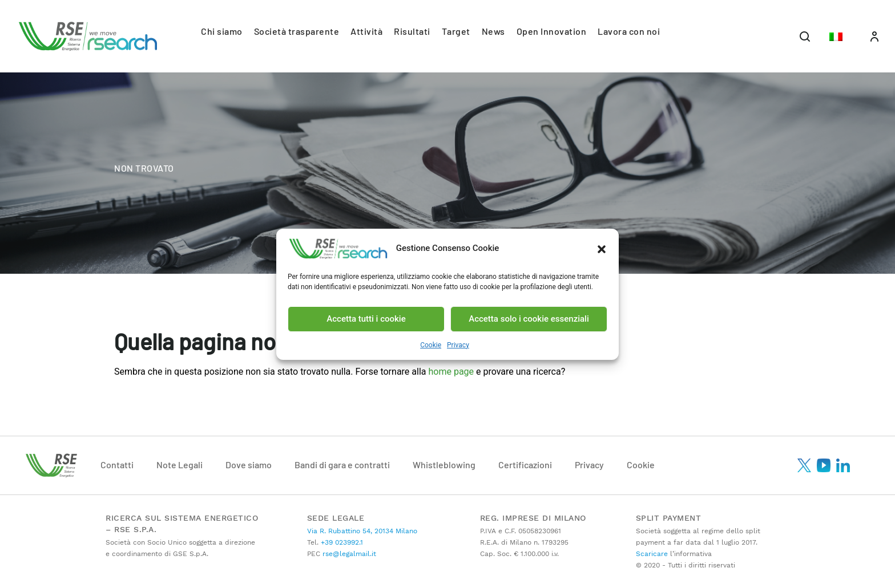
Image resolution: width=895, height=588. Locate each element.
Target (456, 31)
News (493, 31)
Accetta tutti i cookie (366, 319)
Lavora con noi (629, 31)
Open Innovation (552, 31)
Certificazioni (525, 465)
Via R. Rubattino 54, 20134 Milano (362, 531)
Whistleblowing (444, 465)
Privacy (458, 345)
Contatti (117, 465)
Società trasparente (297, 31)
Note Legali (180, 465)
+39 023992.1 (341, 542)
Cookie (431, 345)
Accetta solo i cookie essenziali (529, 319)
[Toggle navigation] (805, 36)
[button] (602, 249)
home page (452, 372)
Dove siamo (249, 465)
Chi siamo (222, 31)
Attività (366, 31)
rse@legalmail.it (348, 554)
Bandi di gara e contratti (342, 465)
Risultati (412, 31)
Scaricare (652, 554)
